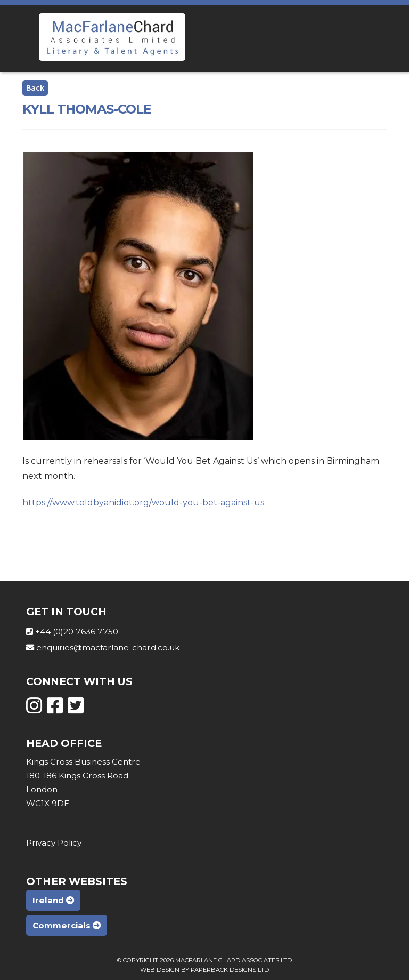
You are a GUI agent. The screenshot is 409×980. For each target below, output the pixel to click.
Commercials (67, 925)
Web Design (160, 970)
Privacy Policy (54, 843)
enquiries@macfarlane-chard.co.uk (108, 648)
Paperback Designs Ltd (230, 970)
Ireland (53, 900)
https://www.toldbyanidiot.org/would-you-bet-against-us (143, 503)
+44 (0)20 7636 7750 (77, 632)
